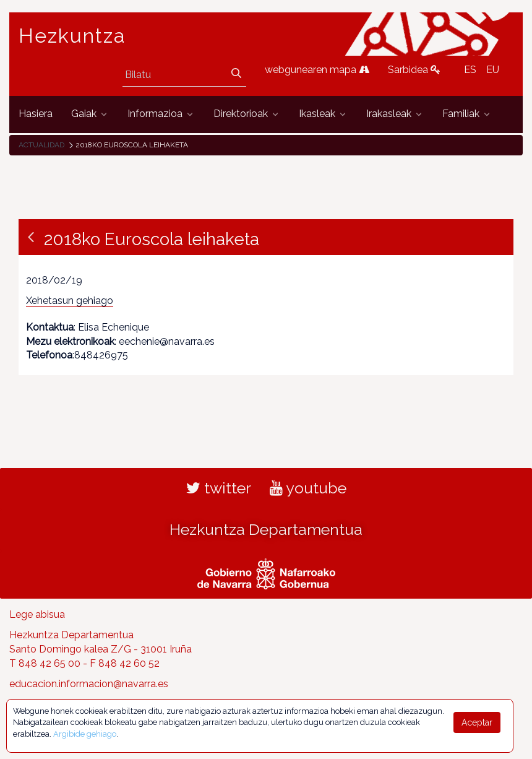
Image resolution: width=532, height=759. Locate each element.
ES (470, 70)
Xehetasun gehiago (70, 301)
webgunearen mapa (317, 70)
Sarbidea (414, 70)
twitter (219, 488)
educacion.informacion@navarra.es (89, 684)
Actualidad (41, 145)
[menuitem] (36, 114)
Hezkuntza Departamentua (266, 529)
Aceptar (477, 722)
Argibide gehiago (85, 734)
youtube (308, 488)
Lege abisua (37, 614)
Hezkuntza (72, 36)
